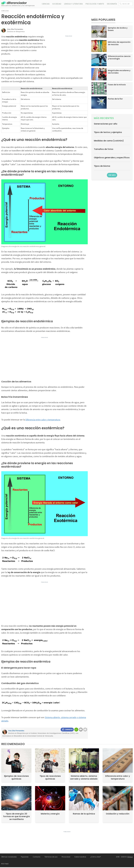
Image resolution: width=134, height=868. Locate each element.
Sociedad (57, 4)
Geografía (112, 4)
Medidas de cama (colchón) (109, 141)
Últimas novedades (9, 857)
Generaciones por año (106, 124)
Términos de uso (51, 857)
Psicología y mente (95, 4)
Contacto (36, 857)
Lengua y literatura (73, 4)
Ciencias (46, 4)
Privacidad (66, 857)
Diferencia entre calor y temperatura (43, 420)
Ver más (112, 175)
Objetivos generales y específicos (112, 158)
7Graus (130, 857)
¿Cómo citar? (96, 857)
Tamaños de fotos (104, 149)
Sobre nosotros (80, 857)
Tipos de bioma (102, 166)
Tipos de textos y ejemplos (108, 132)
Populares (25, 857)
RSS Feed (5, 864)
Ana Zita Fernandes (16, 731)
